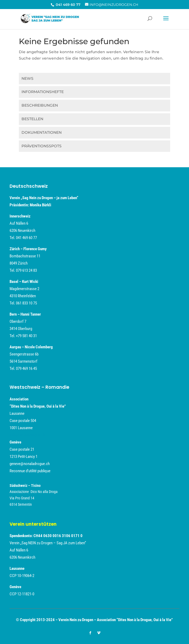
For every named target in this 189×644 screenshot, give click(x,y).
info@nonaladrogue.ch (27, 435)
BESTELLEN (32, 119)
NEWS (27, 78)
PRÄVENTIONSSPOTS (42, 146)
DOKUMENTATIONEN (42, 132)
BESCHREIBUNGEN (40, 105)
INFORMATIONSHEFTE (43, 92)
